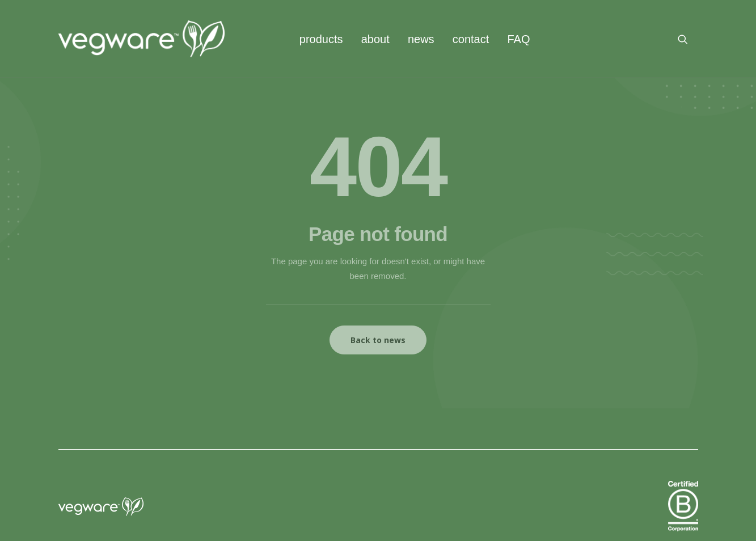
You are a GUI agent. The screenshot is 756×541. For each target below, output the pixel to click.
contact (471, 39)
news (421, 39)
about (375, 39)
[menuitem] (321, 39)
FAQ (518, 39)
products (321, 39)
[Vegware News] (142, 39)
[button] (688, 39)
